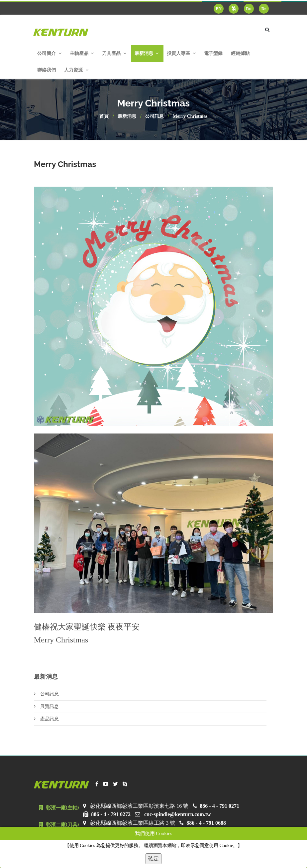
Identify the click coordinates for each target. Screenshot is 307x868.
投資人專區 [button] (181, 53)
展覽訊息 (46, 706)
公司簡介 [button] (49, 53)
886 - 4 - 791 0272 (111, 814)
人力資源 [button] (76, 70)
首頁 (104, 116)
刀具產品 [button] (114, 53)
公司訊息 (154, 116)
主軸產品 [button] (82, 53)
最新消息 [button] (147, 53)
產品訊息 (46, 719)
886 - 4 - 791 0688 (206, 823)
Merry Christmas (190, 116)
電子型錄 (213, 53)
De (264, 8)
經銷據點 (240, 53)
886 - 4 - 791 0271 (219, 806)
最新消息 (127, 116)
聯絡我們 (47, 70)
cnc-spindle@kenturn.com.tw (178, 814)
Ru (249, 8)
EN (219, 8)
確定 (153, 859)
